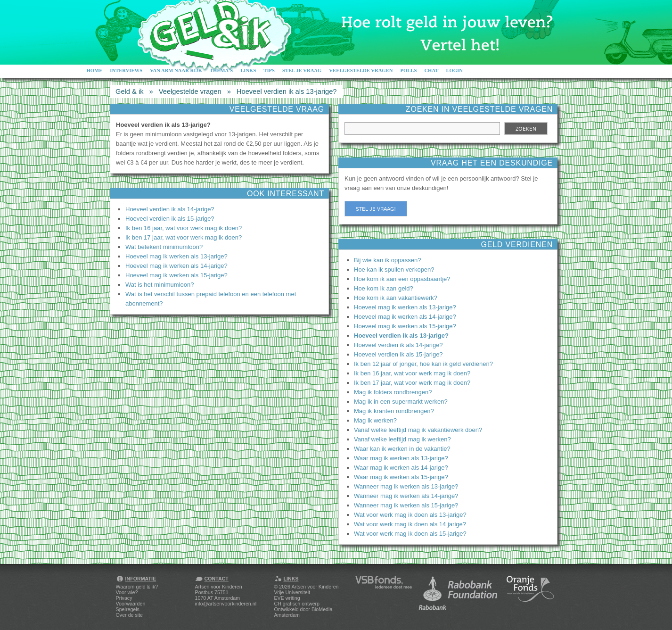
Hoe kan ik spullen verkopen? (394, 269)
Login (454, 70)
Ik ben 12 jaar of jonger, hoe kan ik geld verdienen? (423, 364)
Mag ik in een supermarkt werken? (401, 402)
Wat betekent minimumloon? (164, 247)
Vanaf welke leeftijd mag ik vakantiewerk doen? (418, 430)
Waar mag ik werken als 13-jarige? (401, 458)
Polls (408, 70)
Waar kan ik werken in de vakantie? (402, 449)
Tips (269, 70)
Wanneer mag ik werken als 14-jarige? (406, 496)
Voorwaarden (131, 604)
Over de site (129, 615)
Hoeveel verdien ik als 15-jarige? (170, 219)
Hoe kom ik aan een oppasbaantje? (402, 279)
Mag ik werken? (375, 420)
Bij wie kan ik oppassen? (387, 260)
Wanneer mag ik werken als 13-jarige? (406, 486)
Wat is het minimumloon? (160, 285)
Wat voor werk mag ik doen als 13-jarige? (410, 515)
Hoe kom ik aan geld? (384, 288)
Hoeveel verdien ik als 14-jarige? (170, 209)
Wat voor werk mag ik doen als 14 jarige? (410, 524)
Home (95, 70)
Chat (431, 70)
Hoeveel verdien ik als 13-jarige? (287, 91)
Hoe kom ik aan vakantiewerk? (396, 298)
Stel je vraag (302, 70)
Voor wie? (127, 592)
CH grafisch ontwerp (297, 604)
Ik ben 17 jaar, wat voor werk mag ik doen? (184, 237)
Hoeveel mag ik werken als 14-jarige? (176, 266)
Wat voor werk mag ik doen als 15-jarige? (410, 534)
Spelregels (128, 609)
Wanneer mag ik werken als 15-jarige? (406, 505)
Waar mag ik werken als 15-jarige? (401, 477)
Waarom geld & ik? (137, 587)
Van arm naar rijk (176, 70)
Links (248, 70)
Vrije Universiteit (292, 592)
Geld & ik (129, 91)
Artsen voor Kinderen (315, 587)
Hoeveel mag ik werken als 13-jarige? (176, 256)
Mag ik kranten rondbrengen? (394, 411)
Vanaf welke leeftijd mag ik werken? (402, 439)
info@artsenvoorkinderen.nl (226, 604)
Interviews (126, 70)
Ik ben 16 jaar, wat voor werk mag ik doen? (184, 228)
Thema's (221, 70)
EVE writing (287, 598)
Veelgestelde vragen (361, 70)
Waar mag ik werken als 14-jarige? (401, 468)
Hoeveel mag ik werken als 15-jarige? (176, 275)
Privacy (124, 598)
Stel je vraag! (376, 209)
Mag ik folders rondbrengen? (393, 392)
